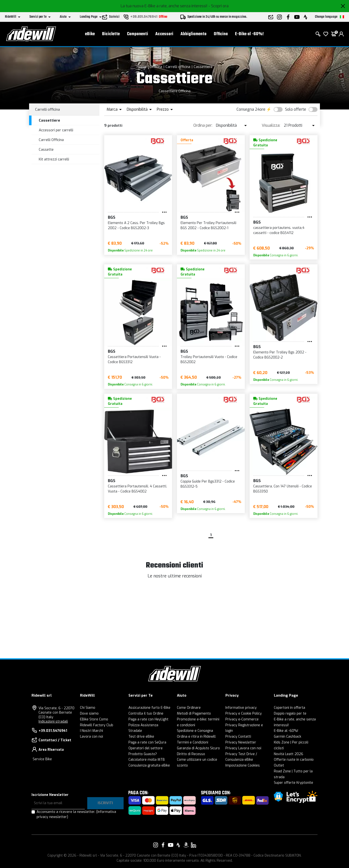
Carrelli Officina (51, 140)
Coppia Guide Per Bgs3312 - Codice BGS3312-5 (208, 484)
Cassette (46, 150)
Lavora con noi (91, 737)
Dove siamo (89, 714)
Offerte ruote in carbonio (294, 760)
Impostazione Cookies (243, 765)
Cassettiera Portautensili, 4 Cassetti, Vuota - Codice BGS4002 (137, 489)
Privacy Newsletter (241, 742)
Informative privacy (241, 708)
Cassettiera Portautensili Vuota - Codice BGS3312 (134, 359)
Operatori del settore (146, 748)
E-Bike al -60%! (249, 34)
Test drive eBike (141, 737)
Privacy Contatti (238, 737)
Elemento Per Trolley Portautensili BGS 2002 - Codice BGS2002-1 (208, 225)
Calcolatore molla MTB (147, 760)
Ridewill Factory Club (97, 725)
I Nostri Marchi (91, 731)
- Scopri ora (218, 6)
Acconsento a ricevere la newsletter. (76, 814)
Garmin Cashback (288, 737)
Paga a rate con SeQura (147, 742)
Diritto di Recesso (191, 754)
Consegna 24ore (251, 109)
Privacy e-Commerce (242, 719)
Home (142, 67)
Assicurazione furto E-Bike (149, 708)
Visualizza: (271, 125)
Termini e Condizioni (193, 742)
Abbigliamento (194, 34)
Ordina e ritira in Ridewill (196, 737)
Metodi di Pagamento (194, 714)
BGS (112, 217)
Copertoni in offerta (290, 708)
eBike (90, 34)
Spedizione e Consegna (195, 731)
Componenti (138, 34)
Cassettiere (203, 67)
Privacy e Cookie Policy (244, 714)
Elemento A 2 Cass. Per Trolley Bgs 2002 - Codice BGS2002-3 (136, 225)
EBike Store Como (94, 719)
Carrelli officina (178, 67)
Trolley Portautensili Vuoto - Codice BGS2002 (209, 359)
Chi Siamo (88, 708)
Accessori (164, 34)
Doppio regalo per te (290, 714)
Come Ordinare (189, 708)
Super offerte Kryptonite (293, 783)
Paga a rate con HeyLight (148, 719)
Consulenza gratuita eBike (149, 765)
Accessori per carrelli (56, 130)
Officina (221, 34)
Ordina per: (203, 125)
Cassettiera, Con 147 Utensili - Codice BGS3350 (283, 489)
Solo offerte (296, 109)
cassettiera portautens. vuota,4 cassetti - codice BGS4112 (279, 230)
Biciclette (111, 34)
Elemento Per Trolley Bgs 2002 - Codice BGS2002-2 (280, 355)
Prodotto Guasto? (143, 754)
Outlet (279, 765)
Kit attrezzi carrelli (54, 159)
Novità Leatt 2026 (289, 754)
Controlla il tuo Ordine (146, 714)
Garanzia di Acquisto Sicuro (198, 748)
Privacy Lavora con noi (243, 748)
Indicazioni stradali (53, 722)
